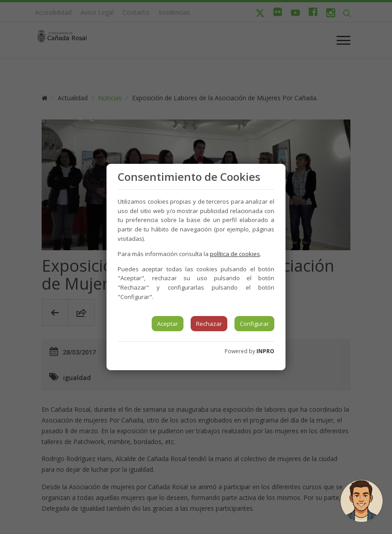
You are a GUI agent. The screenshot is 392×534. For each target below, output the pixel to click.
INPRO (265, 351)
